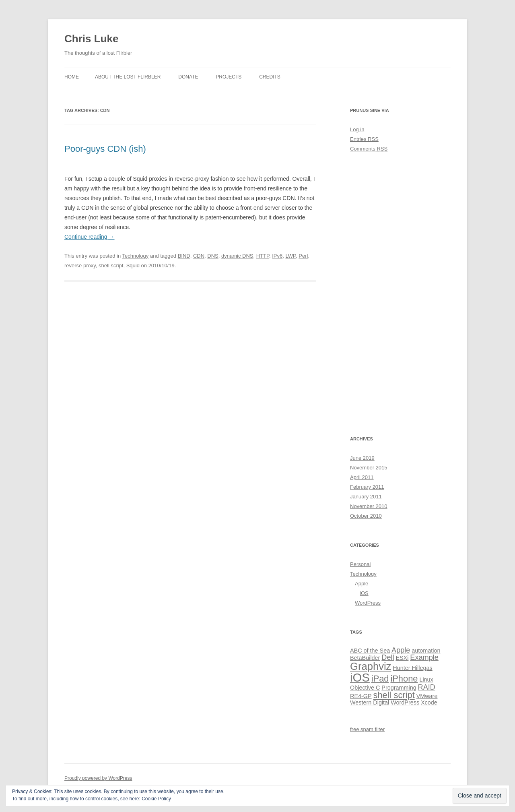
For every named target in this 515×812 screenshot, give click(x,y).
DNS (213, 256)
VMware (427, 696)
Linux (426, 680)
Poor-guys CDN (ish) (105, 149)
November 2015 (369, 468)
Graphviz (371, 666)
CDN (199, 256)
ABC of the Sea (370, 651)
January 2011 (366, 497)
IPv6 (277, 256)
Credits (270, 77)
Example (424, 657)
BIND (184, 256)
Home (72, 77)
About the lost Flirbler (128, 77)
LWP (290, 256)
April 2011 (362, 477)
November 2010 (369, 506)
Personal (360, 564)
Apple (362, 584)
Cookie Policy (156, 799)
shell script (111, 266)
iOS (364, 593)
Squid (133, 266)
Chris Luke (91, 39)
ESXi (402, 658)
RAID (427, 687)
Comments (369, 149)
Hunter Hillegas (412, 668)
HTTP (263, 256)
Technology (136, 256)
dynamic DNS (237, 256)
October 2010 (366, 516)
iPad (380, 679)
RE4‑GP (361, 696)
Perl (303, 256)
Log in (357, 129)
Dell (388, 657)
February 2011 (367, 487)
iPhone (404, 679)
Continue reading (90, 237)
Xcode (429, 702)
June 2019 (362, 458)
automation (426, 651)
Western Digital (370, 702)
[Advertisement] (400, 294)
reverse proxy (80, 266)
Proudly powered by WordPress (98, 778)
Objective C (365, 688)
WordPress (368, 603)
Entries (364, 139)
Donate (188, 77)
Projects (229, 77)
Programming (399, 688)
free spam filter (367, 729)
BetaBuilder (365, 658)
